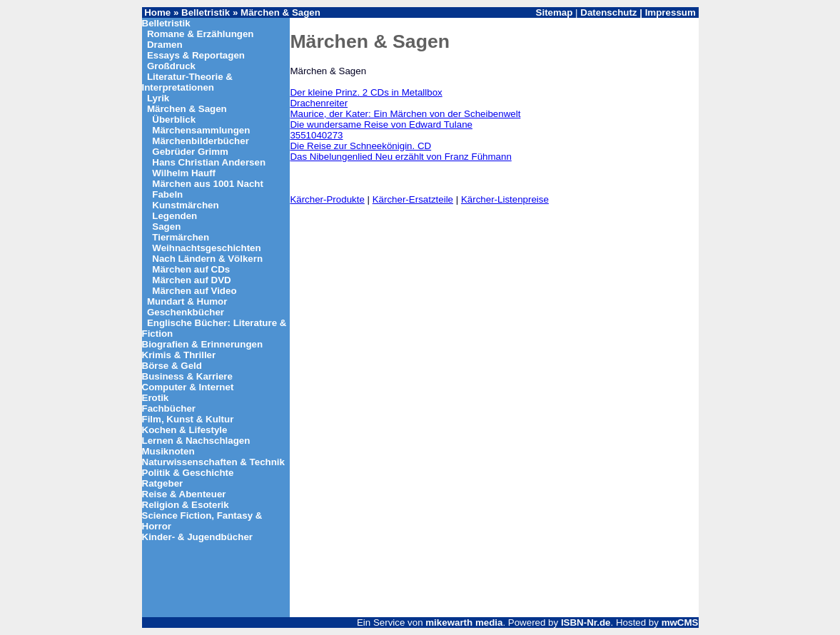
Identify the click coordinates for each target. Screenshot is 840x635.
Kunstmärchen (185, 205)
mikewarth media (464, 623)
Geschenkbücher (186, 312)
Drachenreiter (319, 103)
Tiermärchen (181, 237)
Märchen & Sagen (280, 12)
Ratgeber (163, 483)
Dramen (165, 45)
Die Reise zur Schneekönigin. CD (360, 146)
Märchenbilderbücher (201, 141)
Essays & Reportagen (196, 55)
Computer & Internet (188, 387)
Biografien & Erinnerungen (203, 344)
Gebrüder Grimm (190, 152)
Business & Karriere (187, 376)
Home (157, 12)
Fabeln (167, 194)
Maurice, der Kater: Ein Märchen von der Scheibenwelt (405, 114)
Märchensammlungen (201, 130)
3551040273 (316, 135)
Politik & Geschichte (188, 473)
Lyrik (158, 98)
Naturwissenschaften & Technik (213, 462)
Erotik (156, 398)
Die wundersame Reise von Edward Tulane (381, 125)
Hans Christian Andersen (209, 162)
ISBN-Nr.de (586, 623)
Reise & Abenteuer (184, 494)
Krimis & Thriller (179, 355)
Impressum (671, 12)
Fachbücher (169, 408)
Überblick (174, 120)
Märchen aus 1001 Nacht (208, 184)
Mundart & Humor (187, 301)
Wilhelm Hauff (184, 173)
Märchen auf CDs (191, 269)
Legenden (174, 216)
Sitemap (555, 12)
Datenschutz (608, 12)
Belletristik (206, 12)
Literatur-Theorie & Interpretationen (187, 82)
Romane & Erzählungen (201, 34)
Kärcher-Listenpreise (505, 199)
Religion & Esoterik (186, 505)
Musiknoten (168, 451)
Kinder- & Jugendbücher (198, 537)
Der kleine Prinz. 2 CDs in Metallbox (366, 92)
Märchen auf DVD (191, 280)
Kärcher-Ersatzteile (413, 199)
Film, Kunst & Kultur (188, 419)
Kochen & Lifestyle (185, 430)
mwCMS (680, 623)
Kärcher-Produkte (327, 199)
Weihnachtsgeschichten (206, 248)
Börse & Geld (172, 366)
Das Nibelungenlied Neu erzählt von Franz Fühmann (400, 157)
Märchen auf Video (194, 291)
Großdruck (171, 66)
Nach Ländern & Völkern (207, 259)
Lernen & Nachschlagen (196, 441)
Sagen (166, 227)
